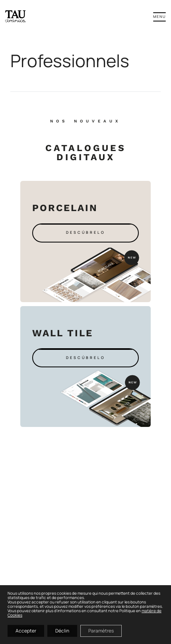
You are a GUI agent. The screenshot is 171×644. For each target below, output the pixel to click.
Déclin (62, 631)
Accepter (26, 631)
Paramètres (101, 631)
